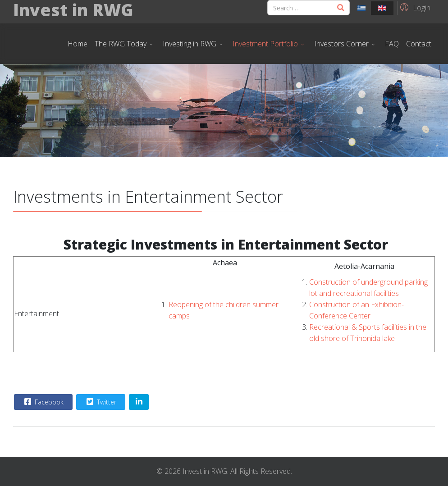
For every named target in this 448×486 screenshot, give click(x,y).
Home (78, 44)
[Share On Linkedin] (139, 402)
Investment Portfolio (265, 44)
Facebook (43, 402)
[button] (414, 7)
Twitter (100, 402)
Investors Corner (341, 44)
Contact (419, 44)
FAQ (392, 44)
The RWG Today (121, 44)
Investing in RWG (190, 44)
